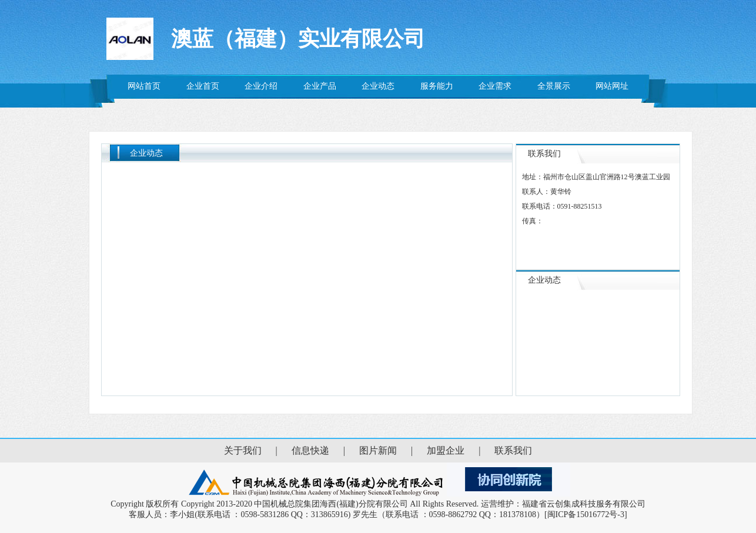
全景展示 (554, 86)
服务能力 (437, 86)
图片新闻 (378, 450)
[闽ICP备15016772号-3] (586, 514)
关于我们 (243, 450)
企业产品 (320, 86)
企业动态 (378, 86)
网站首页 (144, 86)
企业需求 (495, 86)
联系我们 (513, 450)
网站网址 (612, 86)
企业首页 (203, 86)
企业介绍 (261, 86)
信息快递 (310, 450)
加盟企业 (446, 450)
